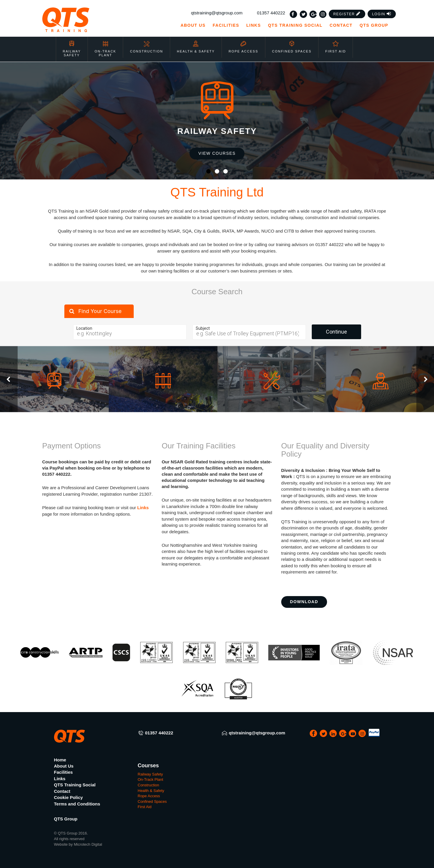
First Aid (336, 43)
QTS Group (377, 25)
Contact (341, 25)
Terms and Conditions (77, 804)
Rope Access (243, 43)
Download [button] (304, 602)
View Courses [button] (217, 153)
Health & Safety (196, 43)
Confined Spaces (292, 43)
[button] (347, 14)
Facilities (226, 25)
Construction (146, 43)
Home (60, 760)
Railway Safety (72, 45)
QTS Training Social (295, 25)
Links (254, 25)
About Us (193, 25)
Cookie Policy (68, 797)
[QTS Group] (83, 20)
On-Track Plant (105, 45)
